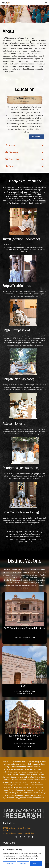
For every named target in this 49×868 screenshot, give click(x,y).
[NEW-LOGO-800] (6, 3)
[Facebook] (16, 837)
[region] (23, 857)
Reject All (23, 864)
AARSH (5, 831)
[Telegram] (33, 837)
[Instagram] (29, 837)
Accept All (36, 864)
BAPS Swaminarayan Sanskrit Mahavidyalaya (19, 833)
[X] (24, 837)
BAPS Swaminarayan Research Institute (17, 828)
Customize (9, 864)
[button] (46, 3)
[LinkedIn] (20, 837)
